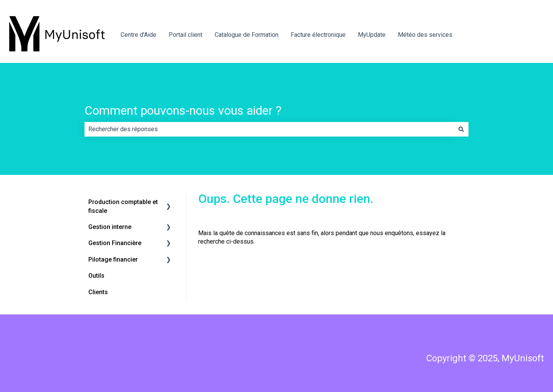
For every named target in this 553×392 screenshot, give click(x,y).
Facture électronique (318, 35)
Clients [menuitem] (98, 292)
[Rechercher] (461, 129)
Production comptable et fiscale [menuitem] (123, 206)
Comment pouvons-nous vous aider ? (183, 110)
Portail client (185, 35)
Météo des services (425, 35)
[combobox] (269, 129)
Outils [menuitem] (96, 276)
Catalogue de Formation (247, 35)
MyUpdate (372, 35)
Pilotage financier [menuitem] (113, 259)
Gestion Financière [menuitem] (115, 243)
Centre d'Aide (138, 35)
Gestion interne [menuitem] (110, 227)
